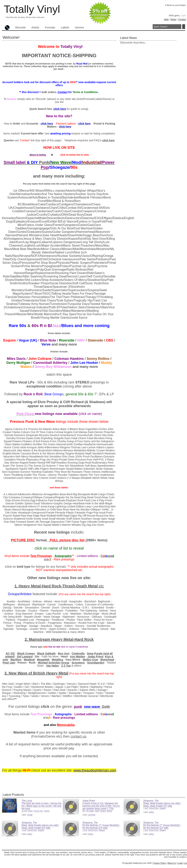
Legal (180, 863)
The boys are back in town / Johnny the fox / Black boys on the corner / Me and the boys (42, 806)
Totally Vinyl (32, 9)
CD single (90, 811)
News (173, 19)
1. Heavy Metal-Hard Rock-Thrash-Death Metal (56, 586)
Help (166, 19)
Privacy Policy (160, 863)
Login (183, 15)
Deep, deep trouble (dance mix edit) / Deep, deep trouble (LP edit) (162, 805)
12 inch (24, 811)
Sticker (47, 811)
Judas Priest (89, 801)
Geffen (151, 812)
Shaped (163, 808)
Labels (65, 27)
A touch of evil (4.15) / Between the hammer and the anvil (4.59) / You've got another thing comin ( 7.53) (101, 806)
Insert (30, 811)
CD (84, 811)
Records (21, 27)
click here (108, 140)
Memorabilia (66, 725)
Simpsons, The (151, 801)
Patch (97, 811)
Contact (182, 19)
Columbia (91, 815)
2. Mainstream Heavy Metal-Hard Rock (59, 639)
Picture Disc (38, 811)
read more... (140, 43)
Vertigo (30, 815)
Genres (79, 27)
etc (101, 586)
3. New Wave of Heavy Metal (36, 673)
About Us (172, 863)
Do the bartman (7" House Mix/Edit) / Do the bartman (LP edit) (101, 827)
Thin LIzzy (27, 801)
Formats (50, 27)
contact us (78, 736)
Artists (35, 27)
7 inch (146, 808)
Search (184, 27)
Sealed (103, 811)
